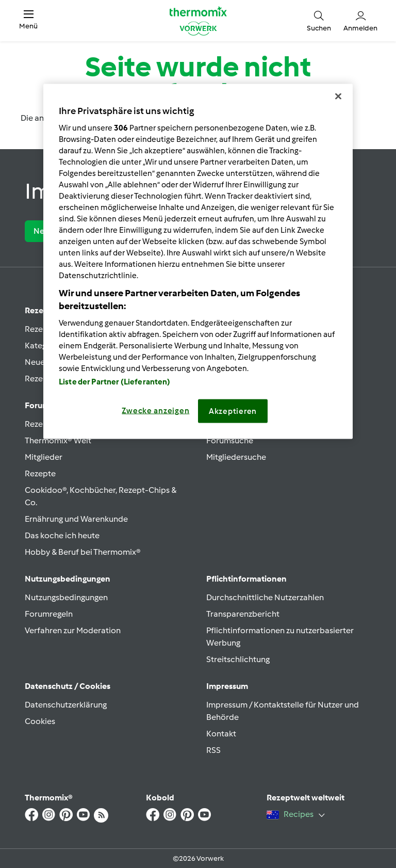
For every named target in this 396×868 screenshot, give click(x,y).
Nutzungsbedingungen (66, 597)
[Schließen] (338, 97)
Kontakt (221, 734)
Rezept (38, 310)
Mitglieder (44, 457)
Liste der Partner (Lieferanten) (115, 382)
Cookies (40, 721)
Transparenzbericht (243, 614)
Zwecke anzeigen (155, 411)
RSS (213, 750)
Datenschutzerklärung (66, 705)
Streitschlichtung (238, 659)
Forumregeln (49, 614)
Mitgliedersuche (236, 457)
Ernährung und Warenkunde (76, 519)
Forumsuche (230, 440)
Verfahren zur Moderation (73, 630)
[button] (28, 20)
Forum (37, 405)
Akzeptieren (233, 411)
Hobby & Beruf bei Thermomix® (83, 552)
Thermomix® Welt (58, 440)
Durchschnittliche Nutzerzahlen (265, 597)
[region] (198, 262)
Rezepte (40, 473)
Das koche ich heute (62, 535)
